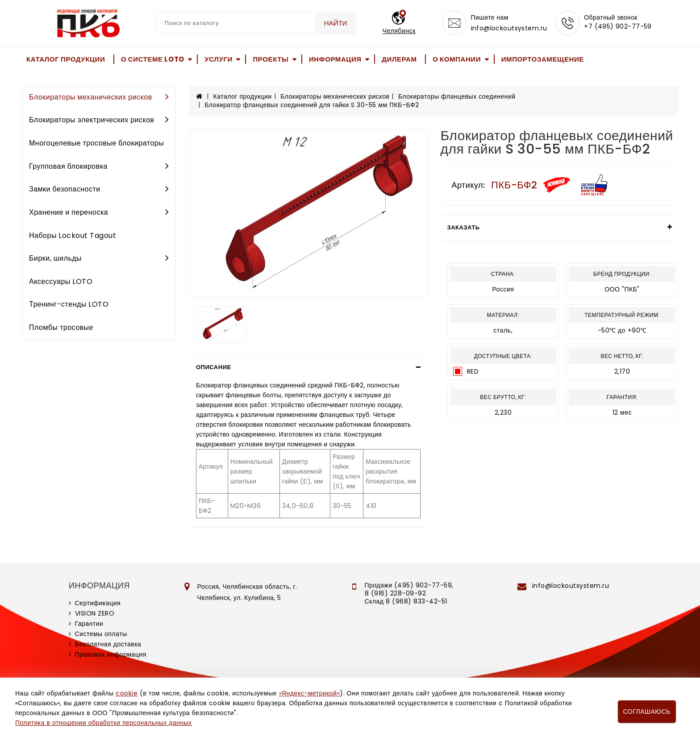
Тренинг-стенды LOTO (69, 304)
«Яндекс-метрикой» (309, 693)
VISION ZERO (95, 613)
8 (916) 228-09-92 (396, 593)
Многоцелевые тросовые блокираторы (96, 143)
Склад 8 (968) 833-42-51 (406, 601)
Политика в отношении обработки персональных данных (104, 723)
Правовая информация (111, 654)
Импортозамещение (543, 59)
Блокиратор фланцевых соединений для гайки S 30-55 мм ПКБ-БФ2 (312, 105)
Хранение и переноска (99, 212)
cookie (127, 693)
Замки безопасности (99, 189)
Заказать (464, 227)
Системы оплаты (101, 634)
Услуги (219, 59)
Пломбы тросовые (61, 327)
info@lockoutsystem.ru (507, 29)
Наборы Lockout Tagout (73, 235)
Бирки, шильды (99, 258)
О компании (457, 59)
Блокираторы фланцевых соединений (457, 96)
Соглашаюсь (647, 712)
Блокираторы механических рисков (99, 97)
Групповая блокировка (99, 166)
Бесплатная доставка (108, 644)
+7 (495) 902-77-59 (619, 28)
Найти (334, 23)
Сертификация (98, 603)
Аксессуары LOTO (61, 281)
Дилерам (399, 59)
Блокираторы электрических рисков (99, 120)
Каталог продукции (66, 59)
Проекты (271, 59)
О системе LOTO (153, 59)
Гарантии (89, 624)
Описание (214, 367)
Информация (335, 59)
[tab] (308, 367)
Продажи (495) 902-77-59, (409, 585)
